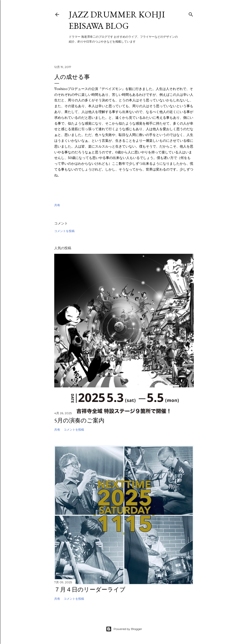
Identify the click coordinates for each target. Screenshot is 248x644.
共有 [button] (57, 205)
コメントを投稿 (64, 231)
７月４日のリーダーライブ (90, 589)
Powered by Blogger (124, 629)
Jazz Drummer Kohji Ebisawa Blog (117, 20)
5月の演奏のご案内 (79, 420)
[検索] (191, 13)
